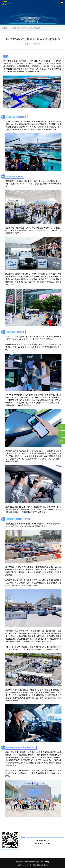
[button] (62, 3)
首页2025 (5, 28)
